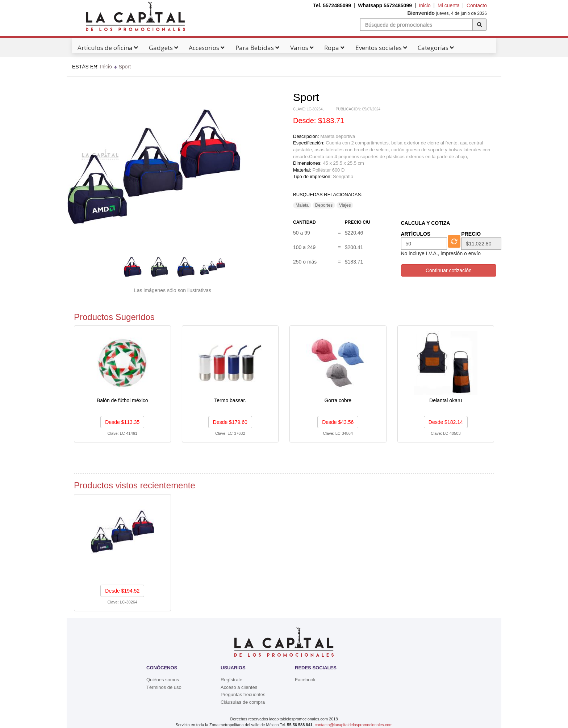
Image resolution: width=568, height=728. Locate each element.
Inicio (425, 5)
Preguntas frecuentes (243, 695)
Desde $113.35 (122, 422)
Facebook (305, 680)
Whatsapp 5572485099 (385, 5)
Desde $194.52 (122, 591)
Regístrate (231, 680)
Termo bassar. (230, 400)
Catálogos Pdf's (98, 68)
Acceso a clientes (239, 687)
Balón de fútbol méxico (122, 400)
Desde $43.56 (338, 422)
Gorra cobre (338, 400)
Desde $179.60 (230, 422)
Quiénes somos (163, 680)
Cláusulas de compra (243, 702)
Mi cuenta (449, 5)
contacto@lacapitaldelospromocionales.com (354, 725)
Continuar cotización (449, 270)
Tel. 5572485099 (332, 5)
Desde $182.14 (446, 422)
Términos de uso (164, 687)
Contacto (477, 5)
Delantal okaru (446, 400)
